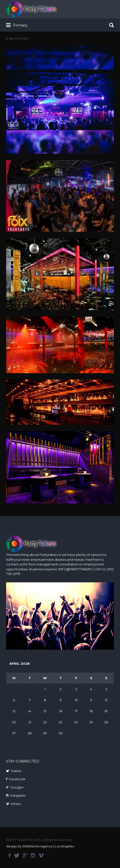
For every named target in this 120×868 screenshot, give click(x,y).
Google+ (17, 787)
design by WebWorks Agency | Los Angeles (40, 846)
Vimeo (16, 804)
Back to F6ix (19, 38)
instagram (33, 855)
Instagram (18, 795)
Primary (17, 25)
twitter (17, 855)
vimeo (41, 855)
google (25, 855)
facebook (10, 855)
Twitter (16, 771)
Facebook (17, 779)
